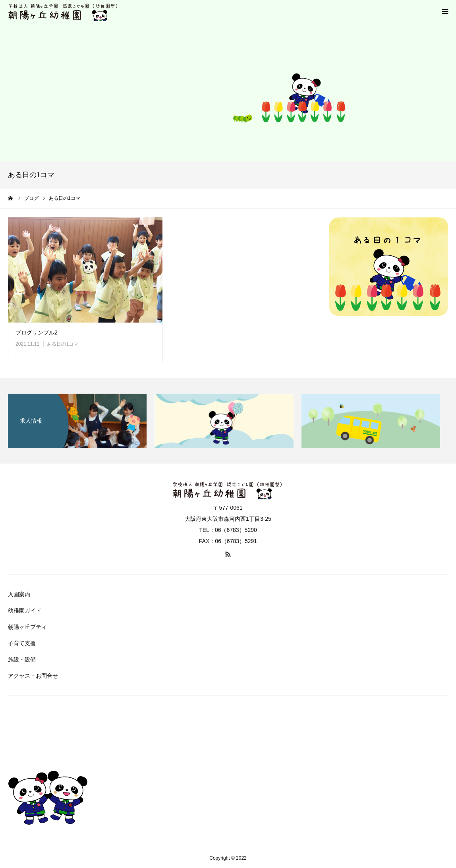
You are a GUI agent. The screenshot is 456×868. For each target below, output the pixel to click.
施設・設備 (22, 659)
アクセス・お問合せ (33, 676)
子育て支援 (22, 643)
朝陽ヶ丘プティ (27, 627)
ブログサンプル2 (37, 333)
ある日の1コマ (63, 344)
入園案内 (19, 594)
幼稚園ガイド (25, 611)
